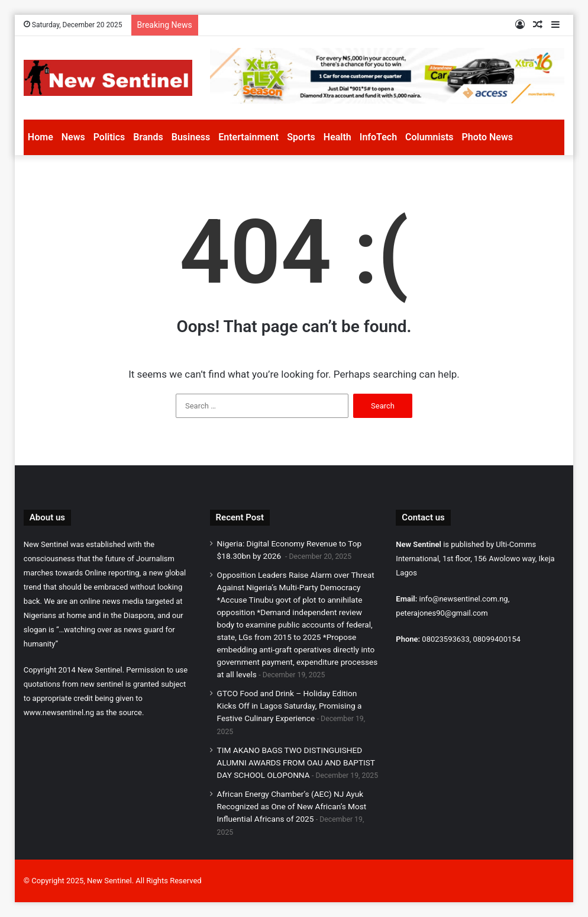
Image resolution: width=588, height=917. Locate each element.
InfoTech (378, 137)
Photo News (487, 137)
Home (41, 137)
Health (337, 137)
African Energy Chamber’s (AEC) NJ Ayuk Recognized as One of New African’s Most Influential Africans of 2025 (292, 806)
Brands (148, 137)
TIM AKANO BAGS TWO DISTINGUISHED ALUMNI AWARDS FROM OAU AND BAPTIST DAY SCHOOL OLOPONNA (296, 762)
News (73, 137)
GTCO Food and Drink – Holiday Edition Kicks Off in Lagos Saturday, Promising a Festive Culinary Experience (290, 706)
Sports (301, 137)
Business (191, 137)
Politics (109, 137)
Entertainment (248, 137)
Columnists (429, 137)
